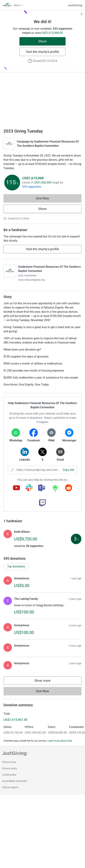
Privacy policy (10, 768)
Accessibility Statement (15, 781)
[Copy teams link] (42, 488)
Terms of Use (9, 762)
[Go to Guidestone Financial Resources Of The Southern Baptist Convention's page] (10, 271)
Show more (46, 681)
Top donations (16, 566)
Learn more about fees (60, 741)
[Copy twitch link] (42, 503)
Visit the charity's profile (42, 52)
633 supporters (32, 187)
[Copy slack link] (29, 488)
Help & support (10, 787)
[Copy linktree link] (55, 489)
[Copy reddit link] (69, 488)
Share (42, 41)
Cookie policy (9, 775)
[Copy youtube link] (16, 488)
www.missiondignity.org (31, 280)
